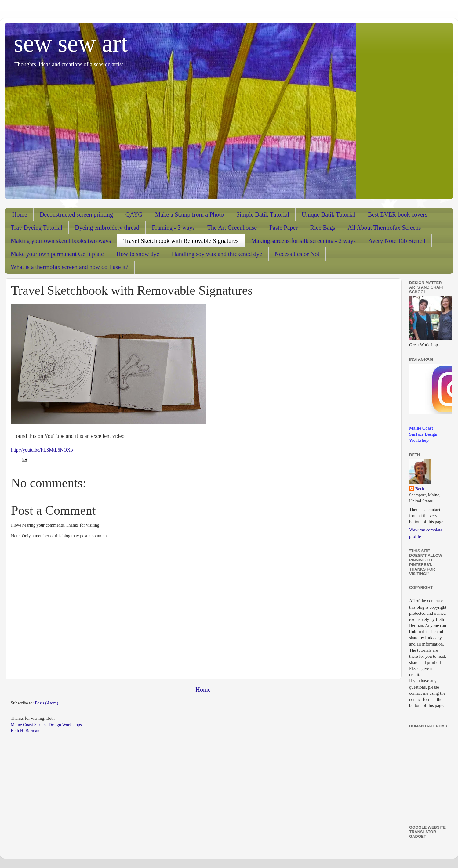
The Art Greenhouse (232, 228)
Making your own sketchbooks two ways (61, 241)
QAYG (134, 214)
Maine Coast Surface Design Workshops (46, 725)
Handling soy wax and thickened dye (217, 254)
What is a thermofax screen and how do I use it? (69, 267)
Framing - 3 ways (173, 228)
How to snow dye (138, 254)
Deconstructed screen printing (76, 214)
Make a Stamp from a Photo (189, 214)
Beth (420, 489)
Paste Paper (284, 228)
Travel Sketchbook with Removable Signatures (181, 241)
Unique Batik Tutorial (329, 214)
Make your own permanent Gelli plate (57, 254)
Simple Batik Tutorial (263, 214)
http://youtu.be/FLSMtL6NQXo (42, 450)
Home (20, 214)
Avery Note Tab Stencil (397, 241)
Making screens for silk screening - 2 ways (303, 241)
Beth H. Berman (25, 731)
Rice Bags (323, 228)
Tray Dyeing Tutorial (36, 228)
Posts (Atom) (46, 703)
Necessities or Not (297, 254)
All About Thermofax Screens (384, 228)
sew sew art (71, 43)
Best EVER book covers (398, 214)
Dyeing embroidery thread (107, 228)
